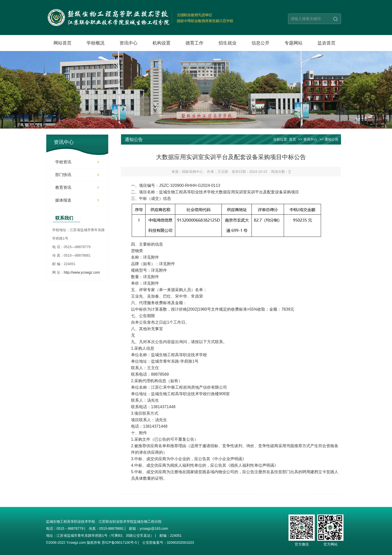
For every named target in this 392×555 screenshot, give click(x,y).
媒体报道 (63, 200)
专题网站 (293, 43)
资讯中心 (128, 43)
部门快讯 (63, 175)
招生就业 (227, 43)
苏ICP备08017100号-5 (119, 542)
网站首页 (62, 43)
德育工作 (194, 43)
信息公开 (260, 43)
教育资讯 (63, 187)
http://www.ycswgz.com (82, 272)
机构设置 (161, 43)
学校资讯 (63, 162)
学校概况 (95, 43)
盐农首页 (326, 43)
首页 (292, 139)
